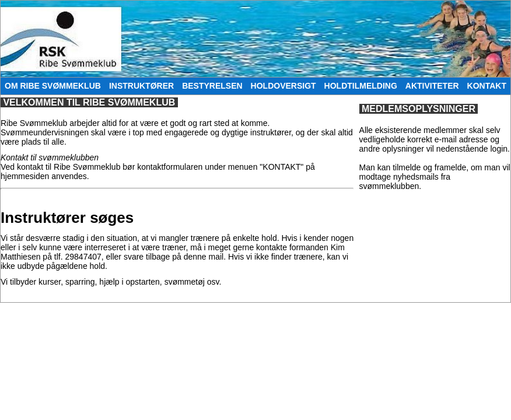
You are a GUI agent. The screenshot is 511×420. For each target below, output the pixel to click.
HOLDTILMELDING (361, 86)
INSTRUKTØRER (141, 86)
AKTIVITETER (432, 86)
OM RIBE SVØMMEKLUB (53, 86)
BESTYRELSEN (212, 86)
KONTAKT (487, 86)
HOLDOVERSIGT (283, 86)
